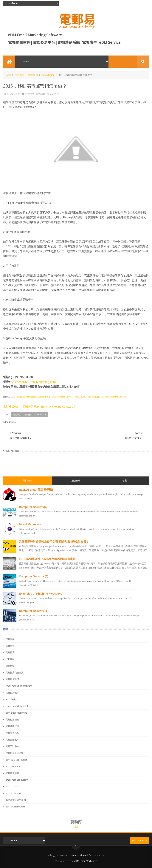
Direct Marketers (30, 524)
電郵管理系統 (12, 746)
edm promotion (14, 793)
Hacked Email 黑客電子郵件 (37, 490)
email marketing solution (18, 706)
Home (8, 75)
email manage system (17, 780)
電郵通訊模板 (12, 726)
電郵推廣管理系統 (15, 753)
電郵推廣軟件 (11, 407)
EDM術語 (10, 659)
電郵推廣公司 (12, 679)
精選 (125, 481)
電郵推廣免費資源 (15, 673)
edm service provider (16, 760)
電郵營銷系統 (31, 407)
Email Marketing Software (57, 407)
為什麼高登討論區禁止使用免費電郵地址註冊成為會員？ (54, 542)
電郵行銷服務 (12, 720)
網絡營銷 (10, 666)
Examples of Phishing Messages (41, 594)
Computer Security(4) (33, 507)
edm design (48, 75)
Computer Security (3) (34, 576)
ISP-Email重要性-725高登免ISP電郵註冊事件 (47, 559)
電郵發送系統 (12, 733)
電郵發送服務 (12, 773)
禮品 (76, 827)
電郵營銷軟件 (12, 740)
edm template (13, 766)
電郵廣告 (19, 75)
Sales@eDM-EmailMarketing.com (33, 382)
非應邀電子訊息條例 (16, 800)
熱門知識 (27, 481)
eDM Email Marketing (85, 861)
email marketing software (19, 686)
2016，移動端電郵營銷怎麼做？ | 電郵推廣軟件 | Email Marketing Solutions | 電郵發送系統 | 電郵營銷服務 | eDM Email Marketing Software (68, 397)
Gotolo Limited (80, 855)
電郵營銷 (33, 75)
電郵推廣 (10, 652)
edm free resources (15, 807)
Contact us (140, 841)
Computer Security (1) (34, 611)
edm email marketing (16, 713)
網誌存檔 (76, 481)
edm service (12, 787)
